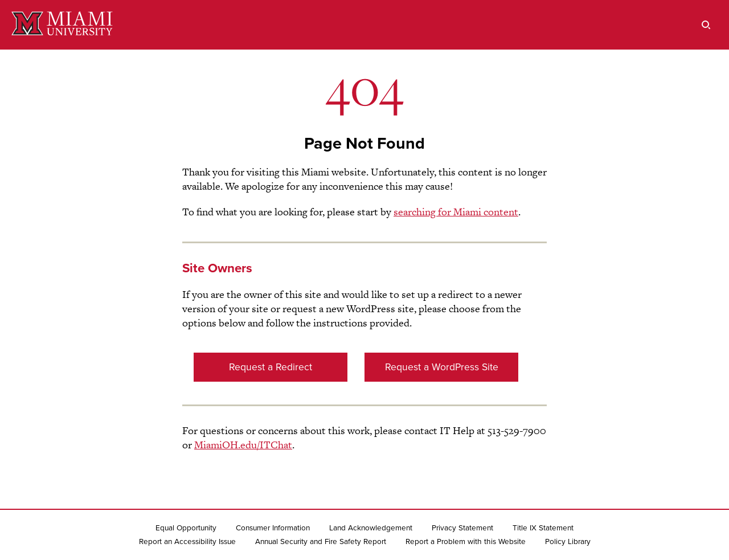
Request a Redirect (271, 367)
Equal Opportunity (186, 528)
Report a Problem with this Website (466, 542)
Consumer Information (273, 528)
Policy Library (568, 542)
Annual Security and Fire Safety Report (321, 542)
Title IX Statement (543, 528)
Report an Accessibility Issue (187, 542)
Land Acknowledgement (371, 528)
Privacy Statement (462, 528)
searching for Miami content (456, 212)
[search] (706, 25)
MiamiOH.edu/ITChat (243, 445)
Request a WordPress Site (442, 367)
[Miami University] (62, 25)
